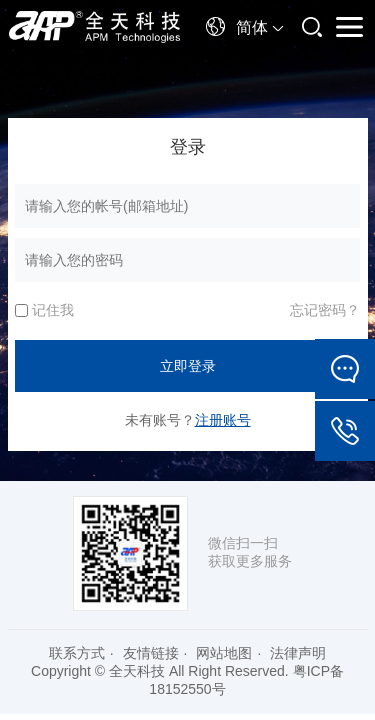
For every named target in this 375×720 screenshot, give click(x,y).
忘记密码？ (325, 310)
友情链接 (151, 653)
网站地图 (224, 653)
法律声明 (298, 653)
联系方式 (77, 653)
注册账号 (223, 420)
